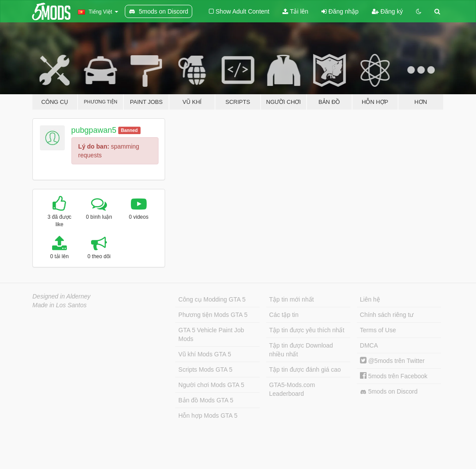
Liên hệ (370, 299)
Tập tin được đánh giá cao (305, 370)
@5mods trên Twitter (392, 361)
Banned (129, 130)
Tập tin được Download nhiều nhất (301, 350)
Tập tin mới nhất (292, 299)
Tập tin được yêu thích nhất (307, 330)
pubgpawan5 (94, 130)
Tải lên (295, 11)
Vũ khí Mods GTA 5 (205, 354)
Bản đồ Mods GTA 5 (206, 400)
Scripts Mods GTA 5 (205, 370)
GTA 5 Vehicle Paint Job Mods (211, 334)
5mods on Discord (389, 392)
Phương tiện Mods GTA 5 (213, 315)
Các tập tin (284, 315)
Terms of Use (378, 330)
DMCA (369, 345)
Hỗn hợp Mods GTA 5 (208, 416)
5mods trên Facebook (394, 376)
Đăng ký (387, 11)
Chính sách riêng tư (387, 315)
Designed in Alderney (62, 296)
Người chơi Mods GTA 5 (211, 385)
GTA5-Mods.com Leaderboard (292, 389)
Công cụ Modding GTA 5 (212, 299)
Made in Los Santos (60, 305)
